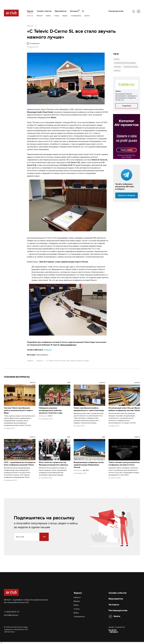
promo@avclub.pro (11, 615)
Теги (87, 16)
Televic (117, 59)
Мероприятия (61, 11)
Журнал (30, 11)
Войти (117, 616)
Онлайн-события (44, 11)
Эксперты (74, 11)
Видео (65, 16)
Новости (30, 16)
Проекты (117, 71)
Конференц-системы (131, 67)
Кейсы (48, 16)
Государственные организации (125, 63)
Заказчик (117, 67)
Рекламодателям (116, 11)
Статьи (57, 16)
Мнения (40, 16)
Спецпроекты (76, 16)
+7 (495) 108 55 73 (11, 612)
